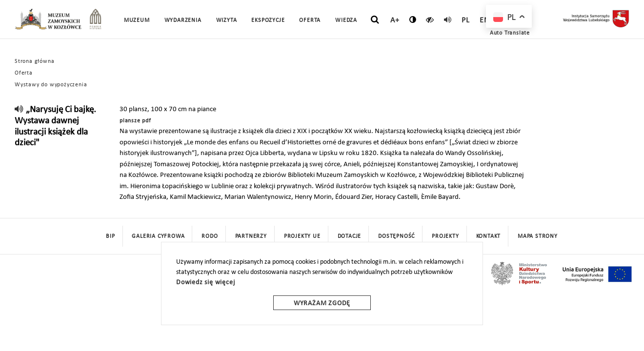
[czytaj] (430, 19)
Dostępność (396, 236)
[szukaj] (375, 20)
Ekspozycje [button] (268, 20)
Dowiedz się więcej (205, 283)
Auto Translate (510, 33)
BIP (110, 236)
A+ (395, 20)
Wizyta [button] (227, 20)
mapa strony (538, 236)
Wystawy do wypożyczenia (51, 85)
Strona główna (34, 61)
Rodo (210, 236)
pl (466, 20)
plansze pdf (135, 121)
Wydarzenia (183, 20)
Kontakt (489, 236)
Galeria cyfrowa (158, 236)
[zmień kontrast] (413, 19)
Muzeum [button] (137, 20)
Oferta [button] (310, 20)
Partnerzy (251, 236)
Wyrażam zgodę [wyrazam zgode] (322, 303)
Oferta (24, 73)
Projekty (445, 236)
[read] (448, 19)
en (484, 20)
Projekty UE (302, 236)
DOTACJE (350, 236)
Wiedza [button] (346, 20)
